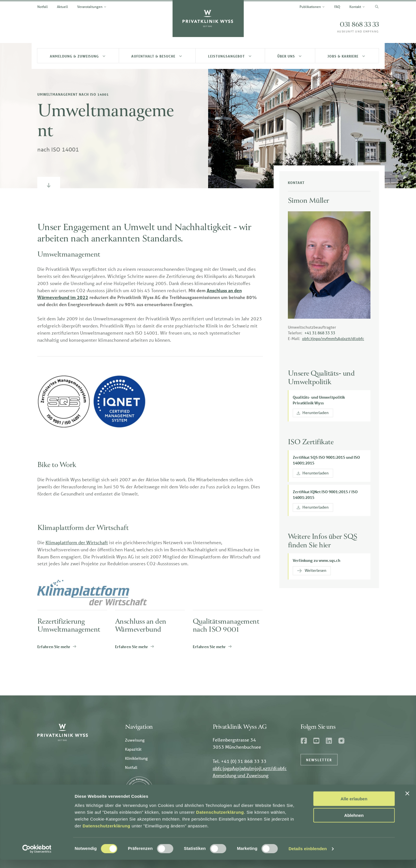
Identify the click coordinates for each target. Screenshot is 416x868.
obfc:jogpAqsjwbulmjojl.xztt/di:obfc (250, 768)
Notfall (131, 767)
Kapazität (133, 749)
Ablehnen (354, 823)
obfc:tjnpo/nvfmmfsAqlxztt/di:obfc (333, 339)
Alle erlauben (354, 807)
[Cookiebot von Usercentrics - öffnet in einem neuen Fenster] (37, 857)
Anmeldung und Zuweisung (241, 775)
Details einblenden (308, 857)
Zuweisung (135, 740)
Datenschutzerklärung (220, 820)
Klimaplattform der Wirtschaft (77, 542)
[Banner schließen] (407, 801)
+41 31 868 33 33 (320, 333)
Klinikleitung (136, 758)
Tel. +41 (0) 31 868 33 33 (240, 761)
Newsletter (319, 760)
